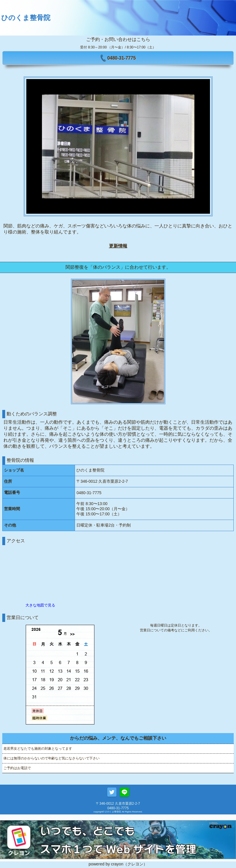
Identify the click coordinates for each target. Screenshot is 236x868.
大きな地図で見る (40, 605)
